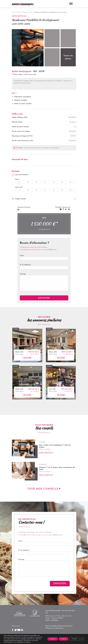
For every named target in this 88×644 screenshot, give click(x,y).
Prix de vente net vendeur (21, 131)
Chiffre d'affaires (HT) (20, 117)
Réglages (74, 639)
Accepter (52, 639)
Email (44, 258)
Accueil (13, 12)
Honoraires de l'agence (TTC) (22, 136)
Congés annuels (19, 199)
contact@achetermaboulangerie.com (31, 250)
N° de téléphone (44, 268)
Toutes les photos (68, 57)
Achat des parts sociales (20, 127)
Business (43, 465)
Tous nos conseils (43, 489)
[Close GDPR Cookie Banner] (82, 639)
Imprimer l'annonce (30, 210)
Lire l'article (46, 453)
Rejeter (63, 639)
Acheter (31, 12)
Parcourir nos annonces (22, 12)
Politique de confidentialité (54, 628)
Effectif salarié (17, 122)
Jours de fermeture (20, 175)
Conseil (42, 442)
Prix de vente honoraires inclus (22, 141)
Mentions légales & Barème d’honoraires (59, 626)
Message (44, 283)
